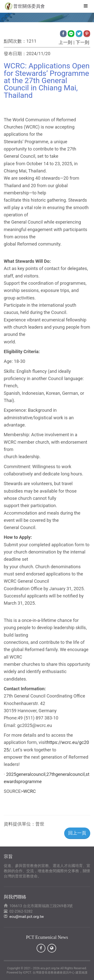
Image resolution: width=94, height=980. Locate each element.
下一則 (82, 42)
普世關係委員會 (29, 6)
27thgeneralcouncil (66, 774)
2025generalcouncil (26, 774)
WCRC (29, 791)
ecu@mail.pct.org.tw (26, 917)
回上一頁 (77, 833)
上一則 (66, 42)
